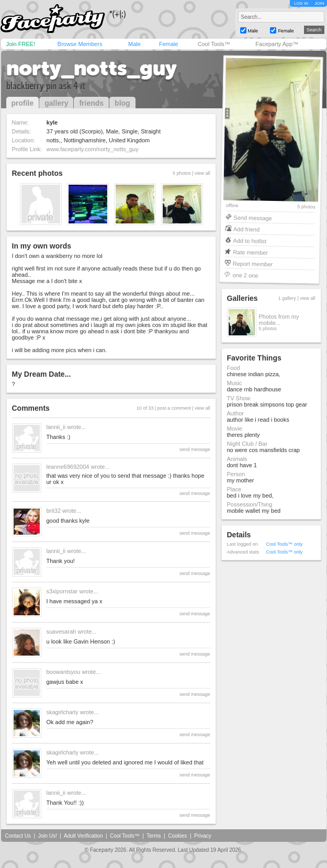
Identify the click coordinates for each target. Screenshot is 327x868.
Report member (252, 263)
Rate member (250, 252)
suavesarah (61, 632)
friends (91, 103)
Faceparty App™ (277, 44)
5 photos (306, 207)
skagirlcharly (63, 712)
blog (122, 103)
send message (195, 449)
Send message (253, 217)
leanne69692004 (68, 467)
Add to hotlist (250, 240)
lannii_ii (56, 427)
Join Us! (48, 836)
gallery (56, 103)
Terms (154, 836)
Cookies (177, 836)
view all (202, 173)
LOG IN (301, 3)
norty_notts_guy (92, 68)
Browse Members (80, 44)
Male (134, 44)
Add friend (246, 229)
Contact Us (18, 836)
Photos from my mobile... (279, 320)
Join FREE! (21, 44)
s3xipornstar (62, 591)
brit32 (54, 511)
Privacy (203, 836)
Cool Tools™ (214, 44)
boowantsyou (64, 672)
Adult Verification (83, 836)
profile (23, 103)
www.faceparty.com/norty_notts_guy (93, 149)
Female (169, 44)
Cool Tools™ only (285, 544)
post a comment (174, 408)
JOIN (319, 3)
